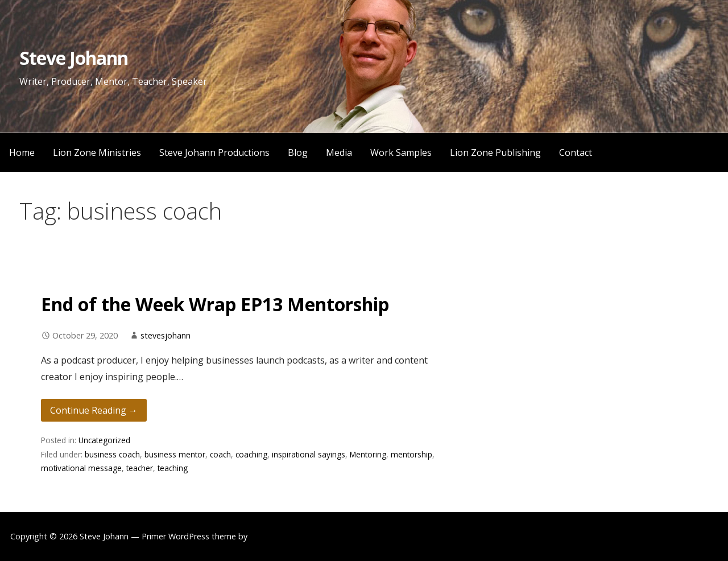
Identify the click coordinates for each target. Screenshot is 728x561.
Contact (576, 152)
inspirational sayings (309, 454)
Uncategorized (104, 440)
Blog (298, 152)
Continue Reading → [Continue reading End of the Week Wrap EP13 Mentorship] (94, 410)
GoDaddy (268, 536)
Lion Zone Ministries (97, 152)
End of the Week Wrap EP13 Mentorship (215, 304)
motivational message (81, 468)
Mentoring (368, 454)
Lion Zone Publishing (495, 152)
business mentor (175, 454)
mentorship (411, 454)
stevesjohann (166, 335)
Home (22, 152)
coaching (251, 454)
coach (220, 454)
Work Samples (401, 152)
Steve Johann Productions (214, 152)
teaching (173, 468)
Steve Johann (74, 58)
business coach (112, 454)
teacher (140, 468)
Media (339, 152)
